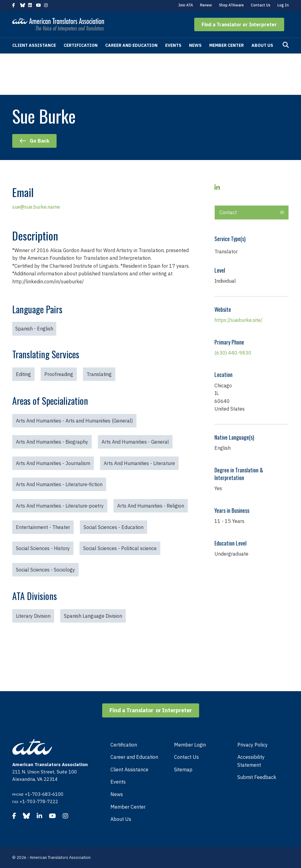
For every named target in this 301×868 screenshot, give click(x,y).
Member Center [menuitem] (128, 807)
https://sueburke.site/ (238, 320)
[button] (239, 24)
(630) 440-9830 (233, 353)
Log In (283, 5)
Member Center (227, 45)
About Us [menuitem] (121, 819)
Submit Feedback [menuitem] (257, 777)
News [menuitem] (117, 794)
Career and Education (131, 45)
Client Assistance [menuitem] (129, 769)
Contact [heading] (228, 212)
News (195, 45)
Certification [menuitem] (124, 745)
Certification (81, 45)
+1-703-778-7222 (39, 801)
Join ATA (186, 5)
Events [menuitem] (118, 782)
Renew (206, 5)
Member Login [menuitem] (190, 745)
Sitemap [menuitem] (183, 769)
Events (173, 45)
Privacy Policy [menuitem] (253, 745)
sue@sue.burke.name (36, 207)
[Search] (286, 45)
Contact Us (261, 5)
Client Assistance (34, 45)
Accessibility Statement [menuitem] (251, 761)
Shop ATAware (231, 5)
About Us (262, 45)
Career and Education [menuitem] (134, 757)
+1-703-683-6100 (44, 794)
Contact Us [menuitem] (186, 757)
